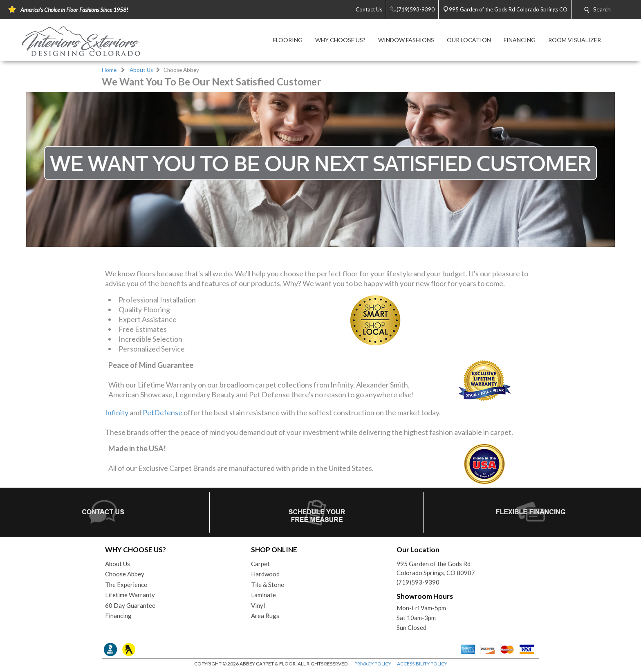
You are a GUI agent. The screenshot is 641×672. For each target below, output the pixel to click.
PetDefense (162, 412)
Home (109, 70)
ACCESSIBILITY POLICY (422, 664)
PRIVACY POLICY (373, 664)
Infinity (117, 412)
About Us (141, 70)
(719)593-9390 (418, 582)
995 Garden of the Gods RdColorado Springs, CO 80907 (436, 568)
